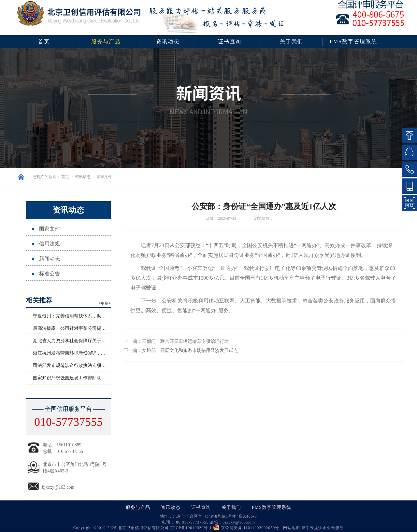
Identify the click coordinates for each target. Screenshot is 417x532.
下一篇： (181, 350)
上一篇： (176, 341)
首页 (44, 42)
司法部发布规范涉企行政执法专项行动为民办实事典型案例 (92, 365)
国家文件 (104, 177)
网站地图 (290, 528)
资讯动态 (83, 177)
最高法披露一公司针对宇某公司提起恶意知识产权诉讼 (88, 328)
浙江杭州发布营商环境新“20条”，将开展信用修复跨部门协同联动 (99, 353)
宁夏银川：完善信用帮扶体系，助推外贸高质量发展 (85, 316)
